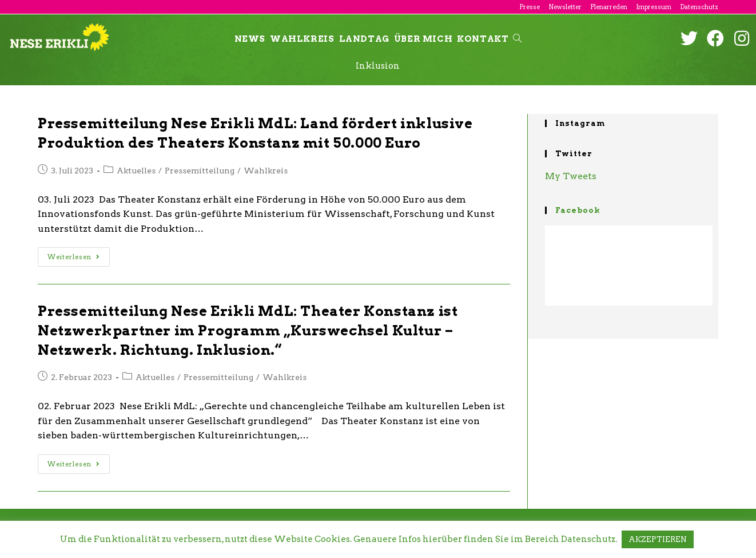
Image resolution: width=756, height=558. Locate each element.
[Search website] (517, 39)
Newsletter (565, 7)
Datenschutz (699, 7)
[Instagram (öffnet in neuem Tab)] (742, 38)
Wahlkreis (266, 171)
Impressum (654, 7)
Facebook (578, 210)
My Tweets (571, 176)
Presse (530, 7)
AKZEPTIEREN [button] (658, 539)
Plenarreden (609, 7)
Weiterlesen (74, 257)
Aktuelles (136, 171)
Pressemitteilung (200, 171)
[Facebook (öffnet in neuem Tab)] (715, 38)
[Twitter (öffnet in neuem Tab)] (689, 38)
